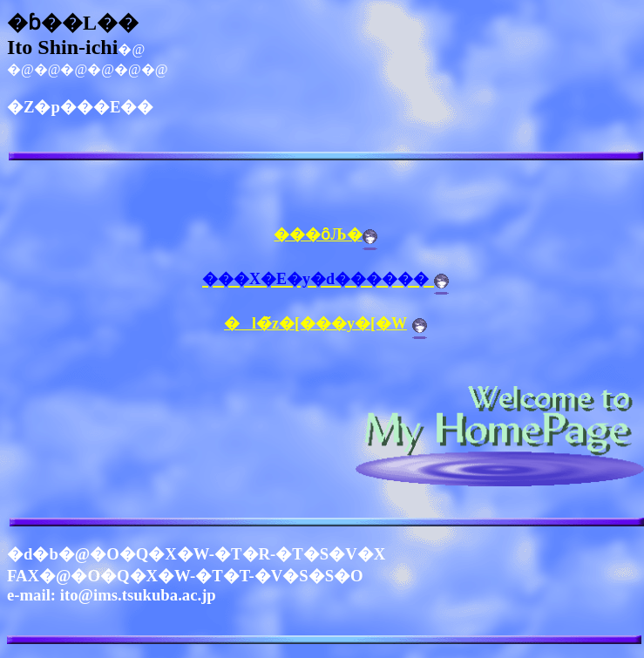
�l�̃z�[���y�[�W (315, 323)
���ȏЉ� (318, 234)
